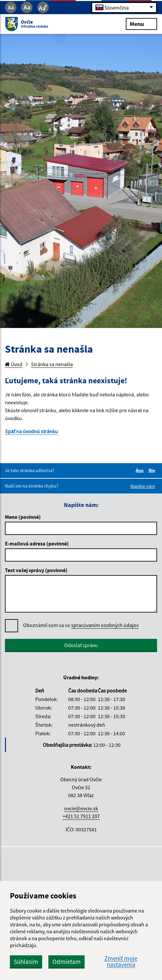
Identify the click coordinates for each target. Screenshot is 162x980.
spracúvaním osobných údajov (105, 625)
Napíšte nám (143, 486)
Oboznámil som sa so (81, 625)
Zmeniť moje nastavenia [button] (121, 962)
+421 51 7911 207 (81, 816)
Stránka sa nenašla (52, 364)
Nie (153, 470)
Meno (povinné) (23, 517)
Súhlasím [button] (26, 962)
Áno (141, 470)
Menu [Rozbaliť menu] (141, 24)
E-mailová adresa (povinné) (37, 543)
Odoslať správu (81, 645)
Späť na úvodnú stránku (31, 431)
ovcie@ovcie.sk (81, 808)
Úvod (14, 364)
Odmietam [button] (67, 962)
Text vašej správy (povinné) (36, 570)
